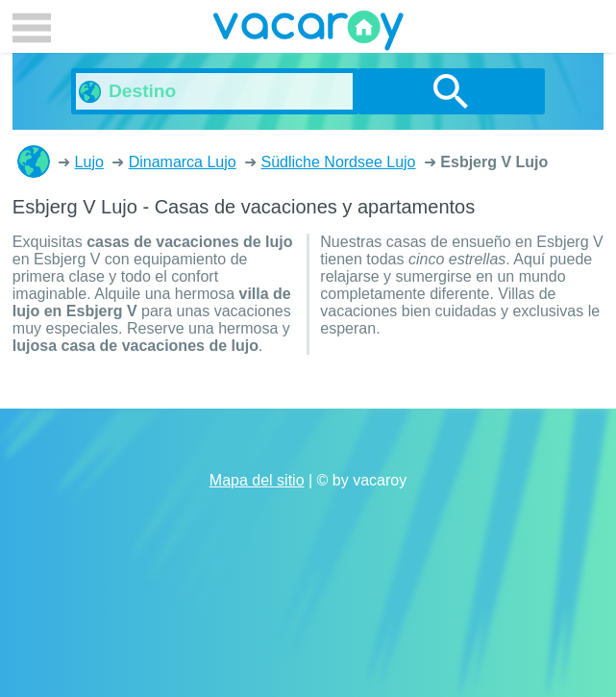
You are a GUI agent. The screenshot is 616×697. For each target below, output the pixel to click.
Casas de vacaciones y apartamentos (34, 162)
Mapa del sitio (257, 480)
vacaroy (308, 34)
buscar (451, 91)
